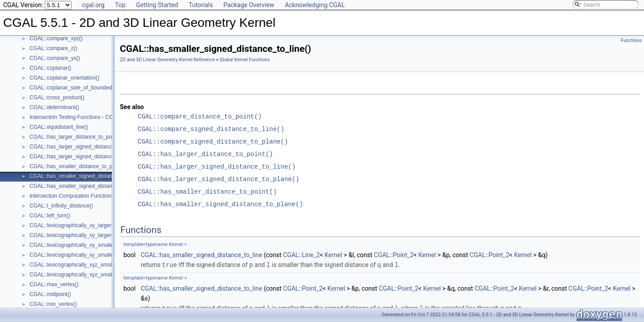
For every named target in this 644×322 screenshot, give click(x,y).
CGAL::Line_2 (301, 255)
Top (120, 5)
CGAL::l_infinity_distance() (61, 206)
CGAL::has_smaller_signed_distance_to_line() (85, 176)
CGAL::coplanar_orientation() (64, 78)
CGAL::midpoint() (50, 294)
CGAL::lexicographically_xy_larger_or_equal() (84, 235)
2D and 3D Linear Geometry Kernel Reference (167, 60)
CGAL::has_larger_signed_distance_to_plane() (85, 157)
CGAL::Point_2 (394, 255)
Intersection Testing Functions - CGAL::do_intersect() (93, 117)
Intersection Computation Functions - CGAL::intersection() (98, 196)
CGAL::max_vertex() (54, 284)
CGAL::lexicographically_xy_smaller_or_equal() (86, 255)
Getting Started (157, 5)
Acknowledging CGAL (315, 5)
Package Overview (249, 5)
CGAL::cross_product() (57, 97)
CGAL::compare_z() (53, 48)
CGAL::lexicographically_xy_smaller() (74, 245)
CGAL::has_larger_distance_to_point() (75, 137)
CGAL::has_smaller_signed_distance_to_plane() (87, 186)
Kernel (333, 255)
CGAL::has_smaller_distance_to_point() (77, 166)
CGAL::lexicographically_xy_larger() (72, 225)
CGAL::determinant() (54, 107)
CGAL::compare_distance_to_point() (200, 117)
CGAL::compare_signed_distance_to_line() (211, 129)
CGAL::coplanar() (50, 68)
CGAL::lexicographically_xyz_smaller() (75, 265)
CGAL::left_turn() (50, 216)
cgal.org (93, 5)
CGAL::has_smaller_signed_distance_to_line (201, 255)
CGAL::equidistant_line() (59, 127)
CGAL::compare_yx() (55, 58)
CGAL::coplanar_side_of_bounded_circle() (80, 88)
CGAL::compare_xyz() (56, 38)
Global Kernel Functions (245, 60)
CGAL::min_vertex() (53, 304)
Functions (631, 40)
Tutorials (201, 5)
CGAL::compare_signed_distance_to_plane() (213, 142)
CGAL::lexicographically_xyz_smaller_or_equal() (87, 275)
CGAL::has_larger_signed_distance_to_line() (83, 147)
